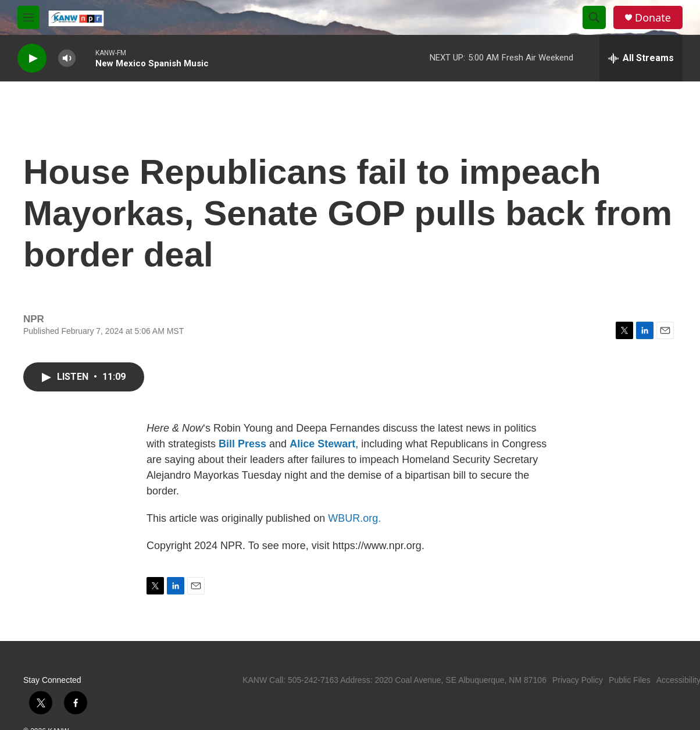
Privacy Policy (578, 680)
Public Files (630, 680)
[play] (32, 58)
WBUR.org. (354, 518)
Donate (653, 18)
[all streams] (641, 58)
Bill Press (242, 444)
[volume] (67, 58)
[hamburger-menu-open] (28, 17)
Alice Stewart (322, 444)
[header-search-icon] (594, 17)
